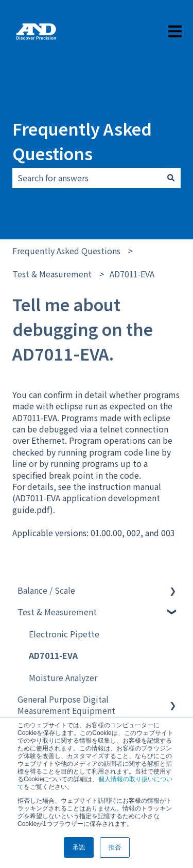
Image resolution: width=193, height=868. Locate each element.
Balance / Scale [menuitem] (46, 590)
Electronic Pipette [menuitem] (64, 634)
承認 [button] (79, 847)
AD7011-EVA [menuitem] (53, 655)
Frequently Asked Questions (82, 141)
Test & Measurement (52, 274)
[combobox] (87, 178)
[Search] (171, 178)
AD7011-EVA (132, 274)
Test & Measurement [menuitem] (57, 612)
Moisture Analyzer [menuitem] (63, 677)
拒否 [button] (115, 847)
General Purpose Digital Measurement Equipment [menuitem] (66, 705)
